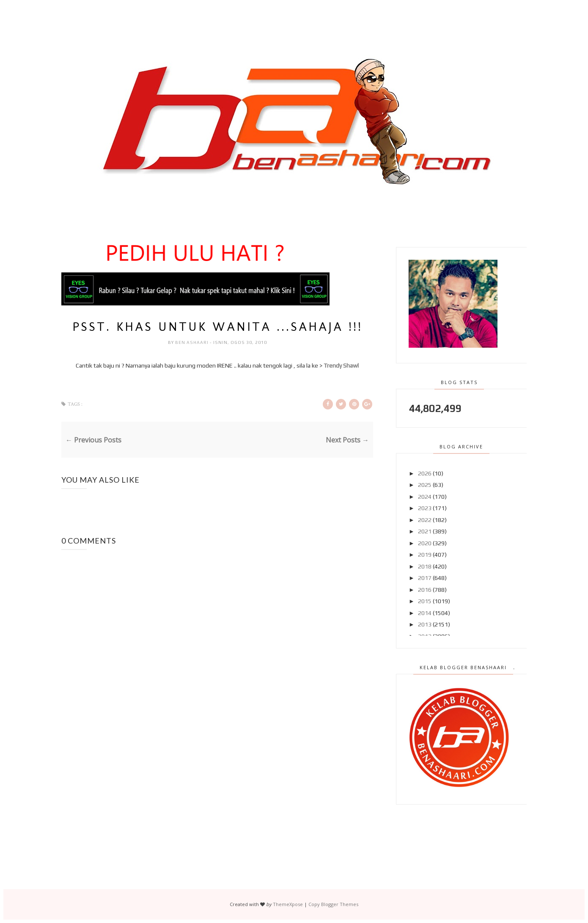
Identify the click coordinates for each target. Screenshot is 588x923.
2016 (425, 590)
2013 (425, 624)
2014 (425, 613)
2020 (425, 543)
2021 (425, 531)
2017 (425, 578)
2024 (425, 497)
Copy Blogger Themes (333, 904)
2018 (425, 566)
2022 (425, 520)
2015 (425, 601)
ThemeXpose (288, 904)
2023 (425, 508)
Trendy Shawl (341, 365)
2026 (425, 473)
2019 (425, 555)
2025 (425, 485)
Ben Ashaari (192, 342)
